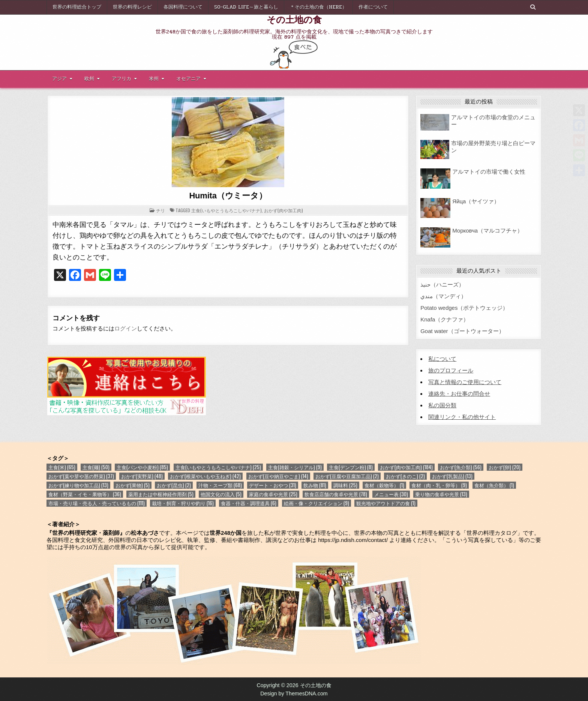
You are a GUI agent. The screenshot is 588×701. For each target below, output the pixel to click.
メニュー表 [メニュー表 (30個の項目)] (391, 494)
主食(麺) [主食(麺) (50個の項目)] (96, 467)
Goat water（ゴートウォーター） (462, 331)
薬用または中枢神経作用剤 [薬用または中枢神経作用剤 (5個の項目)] (161, 494)
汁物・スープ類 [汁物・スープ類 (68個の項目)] (220, 485)
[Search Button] (533, 7)
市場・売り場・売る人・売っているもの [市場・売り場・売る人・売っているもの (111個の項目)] (97, 503)
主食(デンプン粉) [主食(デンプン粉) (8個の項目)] (351, 467)
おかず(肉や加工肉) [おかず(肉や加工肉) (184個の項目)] (406, 467)
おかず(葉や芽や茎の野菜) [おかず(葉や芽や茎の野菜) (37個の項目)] (81, 476)
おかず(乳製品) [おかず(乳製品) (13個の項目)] (452, 476)
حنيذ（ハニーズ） (442, 284)
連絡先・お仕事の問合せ (459, 394)
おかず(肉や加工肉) (283, 210)
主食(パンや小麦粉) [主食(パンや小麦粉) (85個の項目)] (142, 467)
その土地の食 (294, 19)
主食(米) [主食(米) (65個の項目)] (62, 467)
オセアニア (188, 79)
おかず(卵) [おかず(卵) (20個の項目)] (505, 467)
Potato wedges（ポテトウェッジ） (464, 308)
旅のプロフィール (451, 370)
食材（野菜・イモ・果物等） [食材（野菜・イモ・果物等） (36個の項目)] (85, 494)
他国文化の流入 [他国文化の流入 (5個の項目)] (221, 494)
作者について (373, 7)
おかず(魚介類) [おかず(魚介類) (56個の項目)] (461, 467)
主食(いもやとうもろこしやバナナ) (226, 210)
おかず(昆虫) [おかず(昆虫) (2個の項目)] (174, 485)
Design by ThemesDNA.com (294, 693)
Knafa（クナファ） (445, 319)
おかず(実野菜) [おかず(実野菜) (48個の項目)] (142, 476)
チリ (160, 210)
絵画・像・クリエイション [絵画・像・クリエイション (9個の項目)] (316, 503)
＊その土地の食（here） (318, 7)
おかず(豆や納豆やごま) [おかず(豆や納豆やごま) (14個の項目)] (278, 476)
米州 (154, 79)
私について (442, 359)
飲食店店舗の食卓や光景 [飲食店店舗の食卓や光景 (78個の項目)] (336, 494)
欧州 (89, 79)
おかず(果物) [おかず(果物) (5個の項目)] (133, 485)
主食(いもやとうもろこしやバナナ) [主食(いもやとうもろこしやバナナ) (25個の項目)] (218, 467)
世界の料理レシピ (132, 7)
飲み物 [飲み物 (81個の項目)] (315, 485)
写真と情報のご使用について (465, 382)
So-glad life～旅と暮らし (246, 7)
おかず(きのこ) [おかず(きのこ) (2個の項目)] (405, 476)
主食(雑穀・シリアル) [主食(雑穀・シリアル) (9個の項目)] (295, 467)
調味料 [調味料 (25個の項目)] (345, 485)
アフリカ (121, 79)
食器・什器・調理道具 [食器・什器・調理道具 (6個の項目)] (249, 503)
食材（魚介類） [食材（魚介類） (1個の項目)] (494, 485)
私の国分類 (442, 405)
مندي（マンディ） (443, 296)
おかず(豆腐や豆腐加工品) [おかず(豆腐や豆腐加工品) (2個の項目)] (347, 476)
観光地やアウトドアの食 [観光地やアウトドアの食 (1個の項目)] (386, 503)
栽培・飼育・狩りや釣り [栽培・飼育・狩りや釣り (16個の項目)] (183, 503)
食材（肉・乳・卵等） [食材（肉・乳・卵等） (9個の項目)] (439, 485)
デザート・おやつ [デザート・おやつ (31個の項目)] (273, 485)
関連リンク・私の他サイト (462, 417)
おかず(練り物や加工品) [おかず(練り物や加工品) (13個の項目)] (78, 485)
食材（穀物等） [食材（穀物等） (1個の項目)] (384, 485)
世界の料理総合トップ (77, 7)
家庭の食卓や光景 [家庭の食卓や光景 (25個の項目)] (273, 494)
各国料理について (183, 7)
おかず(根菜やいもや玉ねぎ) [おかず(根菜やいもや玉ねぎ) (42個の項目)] (205, 476)
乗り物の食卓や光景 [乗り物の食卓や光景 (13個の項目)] (441, 494)
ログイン (126, 328)
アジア (59, 79)
